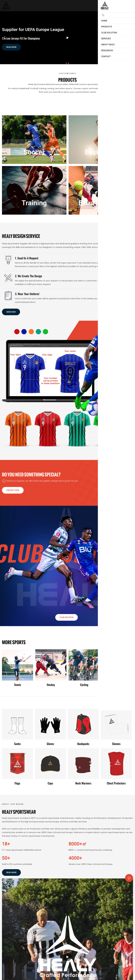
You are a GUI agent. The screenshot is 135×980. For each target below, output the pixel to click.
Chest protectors (116, 783)
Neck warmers (83, 783)
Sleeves (116, 744)
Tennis (18, 685)
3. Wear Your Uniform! (27, 294)
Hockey (51, 685)
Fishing (117, 685)
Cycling (84, 685)
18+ (6, 844)
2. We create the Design (28, 276)
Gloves (50, 744)
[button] (66, 63)
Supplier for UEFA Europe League (33, 30)
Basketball (101, 152)
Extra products (101, 203)
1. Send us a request (27, 258)
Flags (17, 783)
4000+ (75, 858)
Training (34, 203)
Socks (17, 744)
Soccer (34, 152)
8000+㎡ (78, 844)
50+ (6, 858)
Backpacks (83, 744)
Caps (50, 783)
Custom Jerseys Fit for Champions (21, 38)
